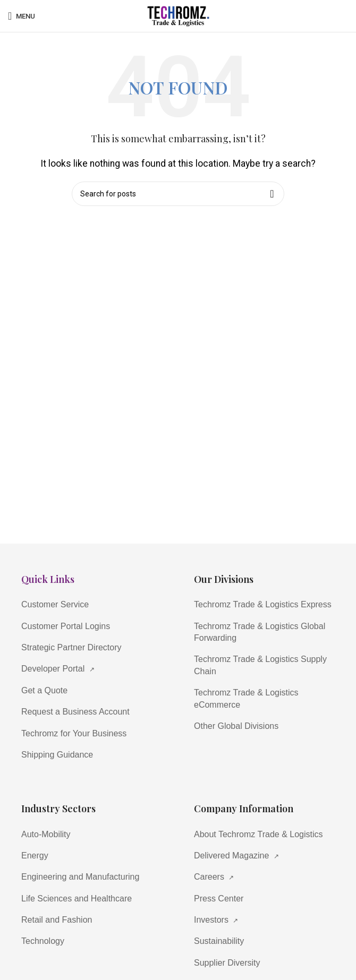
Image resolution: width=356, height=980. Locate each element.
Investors (216, 920)
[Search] (178, 194)
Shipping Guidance (57, 755)
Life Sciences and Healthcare (77, 899)
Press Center (219, 899)
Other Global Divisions (236, 726)
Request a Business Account (75, 712)
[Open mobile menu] (22, 16)
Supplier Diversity (227, 963)
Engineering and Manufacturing (80, 877)
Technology (43, 941)
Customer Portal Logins (66, 626)
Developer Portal (58, 669)
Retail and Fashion (57, 920)
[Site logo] (178, 15)
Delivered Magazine (236, 856)
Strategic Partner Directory (71, 647)
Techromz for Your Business (74, 733)
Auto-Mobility (46, 834)
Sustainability (219, 941)
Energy (35, 856)
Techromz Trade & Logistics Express (263, 604)
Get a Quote (44, 690)
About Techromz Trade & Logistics (258, 834)
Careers (214, 877)
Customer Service (55, 604)
